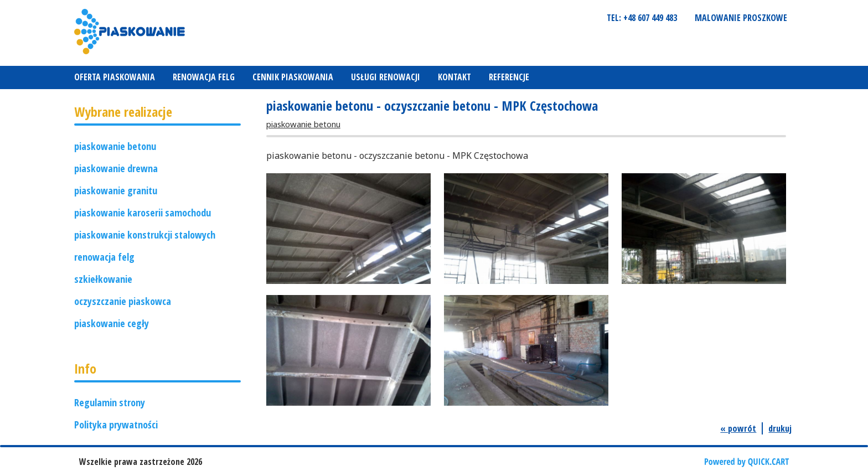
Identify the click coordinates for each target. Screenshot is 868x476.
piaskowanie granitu (116, 190)
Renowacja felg (204, 77)
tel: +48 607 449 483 (642, 18)
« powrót (738, 428)
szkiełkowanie (103, 279)
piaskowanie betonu (115, 146)
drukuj (780, 428)
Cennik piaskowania (293, 77)
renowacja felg (104, 257)
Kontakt (454, 77)
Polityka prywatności (116, 425)
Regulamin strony (110, 402)
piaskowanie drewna (116, 168)
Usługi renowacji (386, 77)
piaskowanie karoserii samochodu (143, 213)
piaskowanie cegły (112, 323)
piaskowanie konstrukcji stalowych (145, 235)
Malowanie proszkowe (741, 18)
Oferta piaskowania (115, 77)
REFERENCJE (509, 77)
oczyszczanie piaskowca (123, 301)
